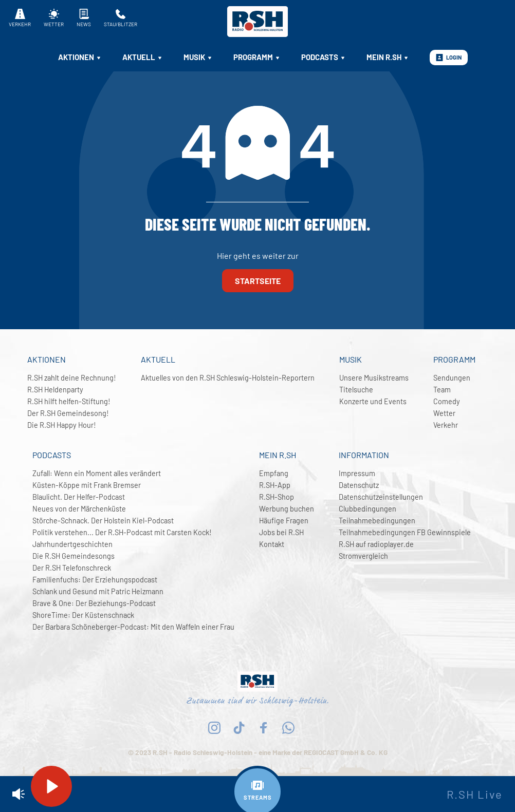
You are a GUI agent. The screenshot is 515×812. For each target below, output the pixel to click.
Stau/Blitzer (121, 18)
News (84, 18)
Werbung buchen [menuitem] (287, 509)
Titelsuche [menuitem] (356, 390)
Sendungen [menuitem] (452, 378)
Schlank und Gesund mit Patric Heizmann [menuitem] (98, 591)
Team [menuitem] (442, 390)
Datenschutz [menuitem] (359, 485)
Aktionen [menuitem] (80, 57)
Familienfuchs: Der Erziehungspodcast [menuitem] (95, 580)
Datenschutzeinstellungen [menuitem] (381, 497)
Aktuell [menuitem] (143, 57)
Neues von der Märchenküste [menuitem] (79, 509)
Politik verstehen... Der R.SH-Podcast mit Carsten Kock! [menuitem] (122, 532)
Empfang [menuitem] (274, 473)
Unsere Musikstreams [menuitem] (374, 378)
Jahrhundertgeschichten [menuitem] (72, 544)
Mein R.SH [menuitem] (388, 57)
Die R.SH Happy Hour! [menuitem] (62, 425)
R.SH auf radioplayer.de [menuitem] (376, 544)
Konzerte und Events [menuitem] (373, 401)
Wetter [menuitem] (444, 413)
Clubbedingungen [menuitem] (367, 509)
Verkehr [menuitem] (446, 425)
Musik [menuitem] (198, 57)
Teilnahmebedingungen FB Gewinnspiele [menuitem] (405, 532)
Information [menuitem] (364, 455)
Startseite (258, 281)
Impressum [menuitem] (357, 473)
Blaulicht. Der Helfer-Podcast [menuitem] (79, 497)
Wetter (54, 18)
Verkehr (20, 18)
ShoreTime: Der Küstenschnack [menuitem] (83, 615)
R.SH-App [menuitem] (275, 485)
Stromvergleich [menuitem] (363, 556)
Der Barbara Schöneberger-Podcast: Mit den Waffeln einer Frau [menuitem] (133, 627)
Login (449, 58)
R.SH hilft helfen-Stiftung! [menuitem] (69, 401)
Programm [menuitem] (257, 57)
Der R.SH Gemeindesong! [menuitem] (68, 413)
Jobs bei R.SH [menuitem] (281, 532)
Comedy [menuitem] (447, 401)
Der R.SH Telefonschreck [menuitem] (72, 568)
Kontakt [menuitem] (272, 544)
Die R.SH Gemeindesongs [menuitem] (73, 556)
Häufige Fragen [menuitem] (284, 521)
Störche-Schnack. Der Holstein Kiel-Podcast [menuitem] (103, 521)
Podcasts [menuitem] (324, 57)
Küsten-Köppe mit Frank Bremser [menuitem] (87, 485)
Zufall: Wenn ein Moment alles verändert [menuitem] (97, 473)
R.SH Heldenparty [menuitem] (55, 390)
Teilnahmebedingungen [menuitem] (377, 521)
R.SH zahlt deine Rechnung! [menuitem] (72, 378)
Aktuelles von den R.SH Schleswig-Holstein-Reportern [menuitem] (228, 378)
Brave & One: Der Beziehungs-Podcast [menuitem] (94, 603)
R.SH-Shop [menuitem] (277, 497)
